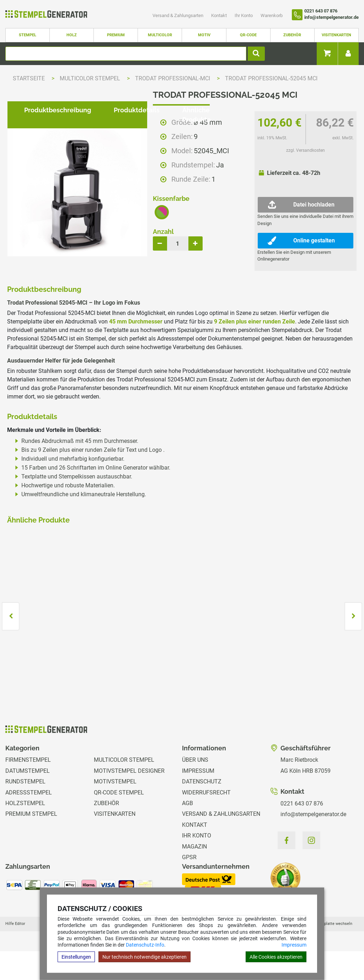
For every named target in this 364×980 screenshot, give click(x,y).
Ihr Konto (244, 15)
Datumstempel (28, 800)
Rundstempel (25, 811)
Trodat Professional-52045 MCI (271, 78)
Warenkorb (272, 15)
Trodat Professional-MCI (173, 78)
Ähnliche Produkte (205, 294)
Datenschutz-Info (145, 945)
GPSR (189, 886)
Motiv (204, 35)
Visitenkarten (336, 35)
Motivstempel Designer (129, 800)
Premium (116, 35)
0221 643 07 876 (302, 832)
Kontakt (220, 15)
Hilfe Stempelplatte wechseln (326, 952)
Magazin (194, 875)
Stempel (28, 35)
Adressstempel (29, 821)
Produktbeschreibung (52, 294)
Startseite (29, 78)
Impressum (294, 945)
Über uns (195, 789)
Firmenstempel (28, 789)
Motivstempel (115, 811)
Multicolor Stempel (91, 78)
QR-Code (248, 35)
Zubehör (292, 35)
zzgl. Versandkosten (306, 150)
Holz (72, 35)
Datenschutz (202, 811)
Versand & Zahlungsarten (178, 15)
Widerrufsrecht (206, 821)
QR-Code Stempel (119, 821)
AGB (188, 832)
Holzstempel (25, 832)
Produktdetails (131, 294)
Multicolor (160, 35)
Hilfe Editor (15, 952)
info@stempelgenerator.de (313, 843)
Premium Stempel (31, 843)
